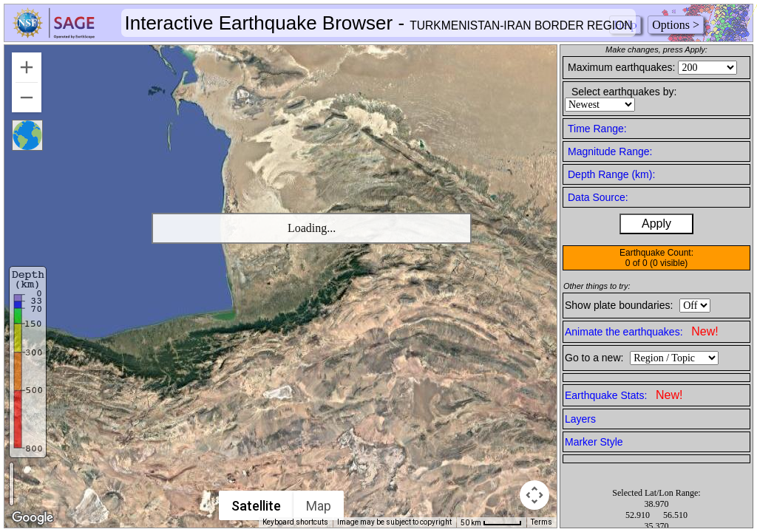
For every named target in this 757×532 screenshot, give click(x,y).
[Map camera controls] (534, 495)
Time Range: (597, 129)
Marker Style (594, 442)
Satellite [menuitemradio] (256, 506)
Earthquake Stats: (624, 395)
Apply (656, 224)
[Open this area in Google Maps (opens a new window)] (33, 518)
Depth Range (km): (611, 174)
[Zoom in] (27, 67)
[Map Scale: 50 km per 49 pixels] (491, 522)
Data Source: (598, 197)
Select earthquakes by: (624, 92)
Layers (580, 419)
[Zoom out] (27, 98)
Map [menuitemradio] (319, 506)
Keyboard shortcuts (295, 522)
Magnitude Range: (610, 151)
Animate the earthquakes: (642, 331)
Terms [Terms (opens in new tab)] (542, 522)
